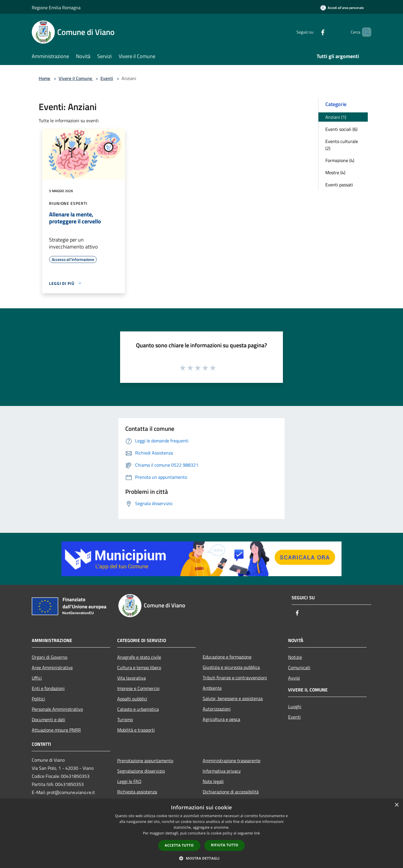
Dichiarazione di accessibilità (231, 792)
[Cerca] (364, 32)
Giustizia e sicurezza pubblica (231, 667)
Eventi (107, 78)
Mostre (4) (335, 173)
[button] (201, 858)
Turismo (125, 719)
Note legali (213, 781)
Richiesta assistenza (137, 792)
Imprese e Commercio (138, 688)
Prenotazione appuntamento (145, 761)
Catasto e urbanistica (138, 709)
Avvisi (294, 678)
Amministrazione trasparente (232, 761)
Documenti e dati (48, 719)
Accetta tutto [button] (179, 845)
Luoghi (295, 706)
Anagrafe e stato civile (139, 657)
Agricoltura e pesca (221, 719)
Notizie (295, 657)
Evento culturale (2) (342, 145)
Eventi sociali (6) (341, 129)
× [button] (397, 805)
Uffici (37, 678)
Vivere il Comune (76, 78)
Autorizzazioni (217, 709)
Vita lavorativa (131, 678)
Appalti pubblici (132, 699)
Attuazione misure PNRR (56, 730)
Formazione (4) (340, 160)
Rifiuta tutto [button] (225, 845)
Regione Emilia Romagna (56, 8)
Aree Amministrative (52, 667)
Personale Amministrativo (57, 709)
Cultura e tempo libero (139, 667)
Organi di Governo (50, 657)
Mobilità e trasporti (136, 730)
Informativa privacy (222, 771)
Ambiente (212, 688)
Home (44, 78)
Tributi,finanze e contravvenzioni (235, 678)
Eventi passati (339, 185)
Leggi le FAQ (129, 781)
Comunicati (299, 667)
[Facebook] (313, 32)
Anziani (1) (336, 117)
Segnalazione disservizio (141, 771)
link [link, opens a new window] (257, 833)
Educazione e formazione (227, 657)
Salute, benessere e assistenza (233, 698)
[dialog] (201, 833)
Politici (38, 699)
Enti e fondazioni (48, 688)
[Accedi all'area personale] (342, 8)
